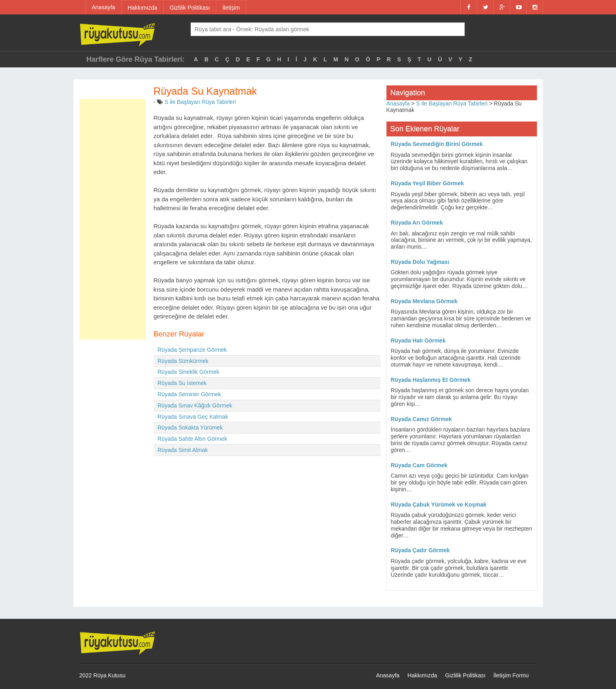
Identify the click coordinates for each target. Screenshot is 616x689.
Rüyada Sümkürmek (183, 361)
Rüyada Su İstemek (182, 383)
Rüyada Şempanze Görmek (192, 350)
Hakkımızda (142, 8)
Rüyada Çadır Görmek (420, 550)
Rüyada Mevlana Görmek (424, 301)
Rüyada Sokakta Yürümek (190, 428)
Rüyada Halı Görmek (418, 340)
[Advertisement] (113, 219)
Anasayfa (104, 7)
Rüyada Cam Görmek (419, 465)
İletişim (231, 8)
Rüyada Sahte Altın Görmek (193, 439)
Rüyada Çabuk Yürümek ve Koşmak (439, 505)
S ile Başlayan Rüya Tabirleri (200, 102)
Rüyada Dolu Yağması (420, 262)
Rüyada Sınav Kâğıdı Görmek (195, 405)
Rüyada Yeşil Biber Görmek (428, 183)
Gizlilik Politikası (190, 8)
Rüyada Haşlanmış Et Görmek (431, 380)
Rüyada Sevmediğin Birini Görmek (437, 144)
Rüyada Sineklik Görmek (189, 372)
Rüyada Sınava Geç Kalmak (193, 417)
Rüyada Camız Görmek (422, 419)
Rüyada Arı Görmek (417, 223)
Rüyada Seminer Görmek (189, 394)
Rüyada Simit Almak (183, 450)
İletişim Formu (511, 675)
